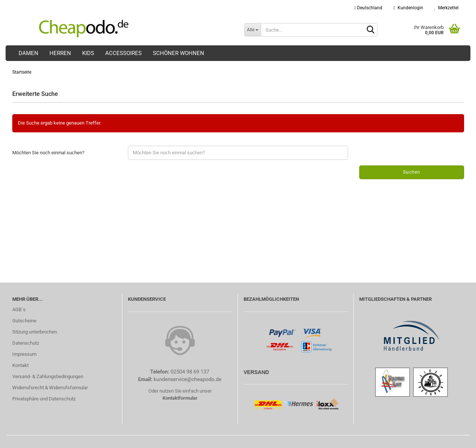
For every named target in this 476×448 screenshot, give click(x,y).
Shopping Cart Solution (24, 444)
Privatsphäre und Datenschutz (44, 399)
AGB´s (19, 310)
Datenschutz (26, 343)
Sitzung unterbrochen (35, 332)
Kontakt (20, 365)
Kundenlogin (408, 8)
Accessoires (123, 53)
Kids (88, 53)
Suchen (412, 172)
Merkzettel (446, 8)
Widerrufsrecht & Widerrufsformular (50, 388)
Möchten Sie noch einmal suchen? (48, 153)
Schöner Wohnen (178, 53)
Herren (60, 53)
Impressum (24, 354)
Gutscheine (24, 321)
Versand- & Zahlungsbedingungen (48, 376)
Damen (28, 53)
